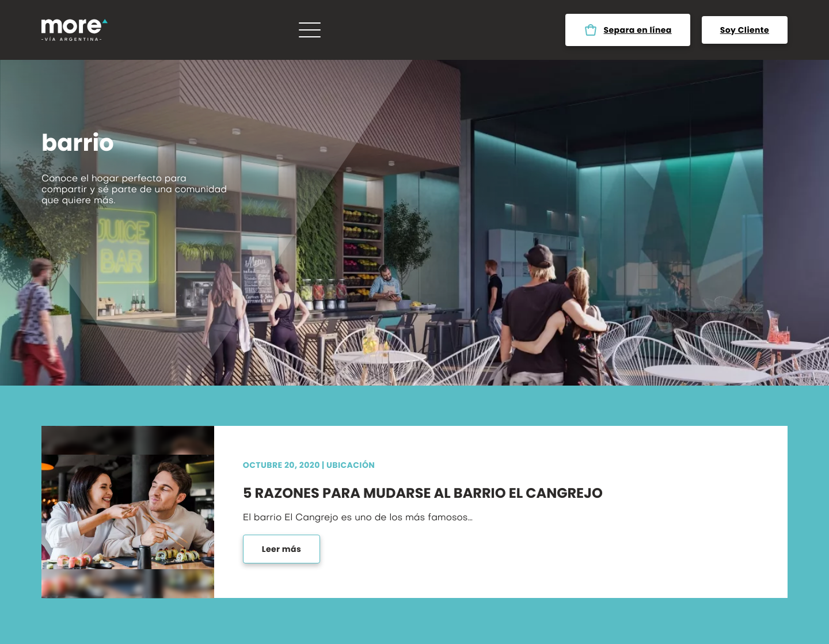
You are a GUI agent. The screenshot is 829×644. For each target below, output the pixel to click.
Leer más (282, 549)
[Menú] (310, 30)
